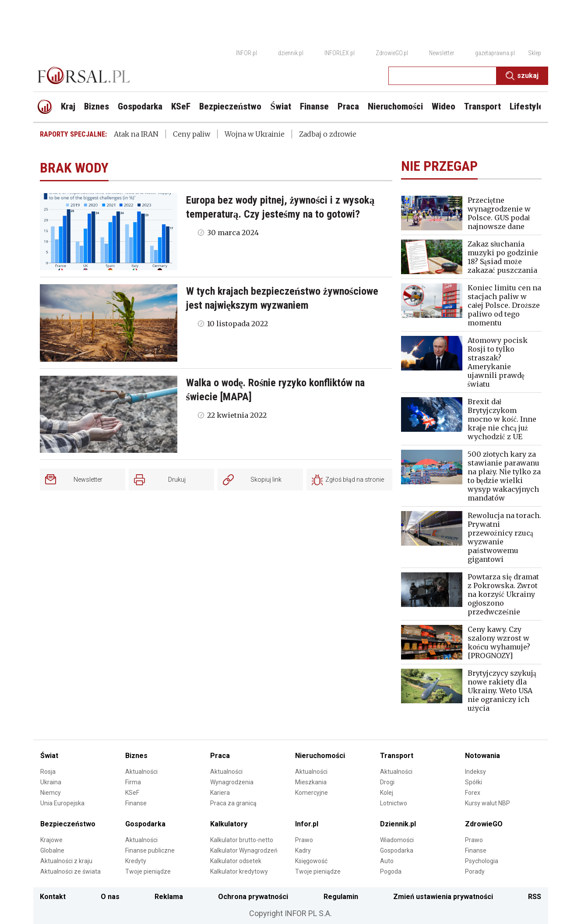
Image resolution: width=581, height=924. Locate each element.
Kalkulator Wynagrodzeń (244, 850)
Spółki (474, 782)
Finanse (136, 803)
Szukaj (522, 76)
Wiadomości (397, 840)
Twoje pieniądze (148, 871)
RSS (535, 897)
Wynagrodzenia (232, 782)
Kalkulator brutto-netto (242, 840)
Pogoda (391, 871)
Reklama (169, 897)
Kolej (387, 793)
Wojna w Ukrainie (255, 134)
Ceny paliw (192, 134)
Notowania (482, 756)
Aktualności (141, 772)
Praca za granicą (233, 803)
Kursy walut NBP (488, 803)
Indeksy (475, 772)
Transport (397, 756)
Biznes (136, 756)
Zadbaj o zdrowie (328, 134)
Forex (473, 793)
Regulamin (341, 897)
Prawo (304, 840)
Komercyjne (312, 793)
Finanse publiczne (150, 850)
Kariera (220, 793)
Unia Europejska (62, 803)
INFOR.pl (246, 53)
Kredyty (136, 861)
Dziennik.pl (398, 824)
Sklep (535, 53)
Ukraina (51, 782)
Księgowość (311, 861)
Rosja (48, 772)
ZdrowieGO (484, 824)
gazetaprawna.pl (495, 53)
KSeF (132, 793)
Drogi (387, 782)
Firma (133, 782)
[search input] (442, 76)
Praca (220, 756)
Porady (475, 871)
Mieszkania (311, 782)
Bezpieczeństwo (68, 824)
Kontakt (53, 897)
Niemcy (51, 793)
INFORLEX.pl (340, 53)
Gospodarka (145, 824)
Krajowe (51, 840)
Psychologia (482, 861)
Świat (49, 756)
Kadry (303, 850)
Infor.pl (307, 824)
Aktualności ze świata (70, 871)
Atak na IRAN (136, 134)
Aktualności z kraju (66, 861)
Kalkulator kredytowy (239, 871)
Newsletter (442, 53)
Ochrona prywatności (253, 897)
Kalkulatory (229, 824)
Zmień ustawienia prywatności (443, 897)
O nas (110, 897)
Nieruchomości (320, 756)
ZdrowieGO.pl (392, 53)
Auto (387, 861)
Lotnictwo (394, 803)
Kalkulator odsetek (236, 861)
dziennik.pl (291, 53)
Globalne (52, 850)
